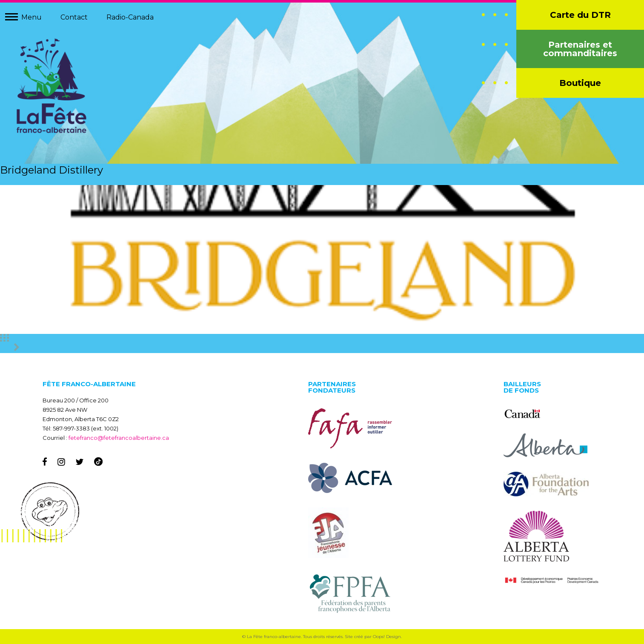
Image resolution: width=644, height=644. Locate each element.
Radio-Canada (130, 17)
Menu (31, 17)
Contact (74, 17)
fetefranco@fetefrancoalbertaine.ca (119, 438)
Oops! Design (387, 637)
